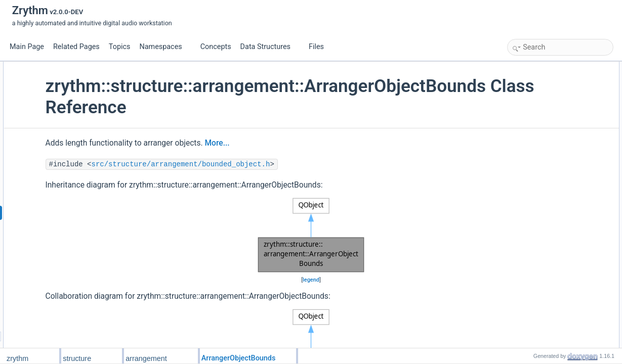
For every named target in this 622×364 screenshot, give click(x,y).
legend (309, 280)
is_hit (525, 123)
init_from (530, 178)
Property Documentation (543, 279)
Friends (520, 167)
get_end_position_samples (554, 112)
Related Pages (76, 47)
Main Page (27, 47)
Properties (524, 145)
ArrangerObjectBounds (549, 78)
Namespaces (164, 47)
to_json (528, 190)
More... (303, 143)
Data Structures (269, 47)
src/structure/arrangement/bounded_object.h (267, 164)
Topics (120, 47)
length (527, 89)
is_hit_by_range (540, 134)
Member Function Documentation (555, 223)
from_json (532, 201)
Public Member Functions (544, 67)
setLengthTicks (538, 101)
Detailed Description (537, 212)
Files (320, 47)
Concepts (216, 47)
